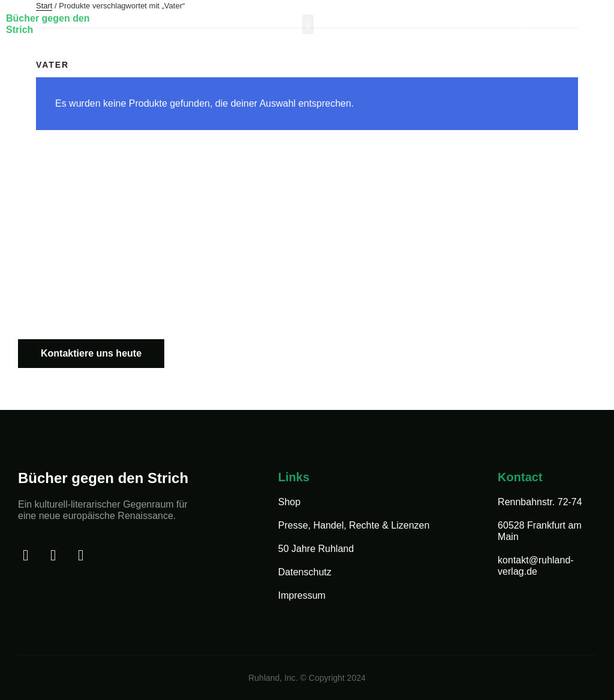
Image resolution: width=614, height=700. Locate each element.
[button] (308, 24)
